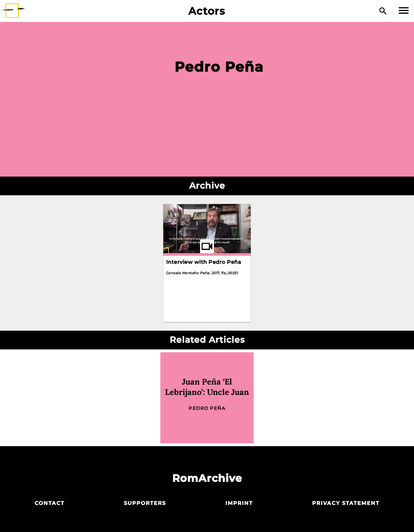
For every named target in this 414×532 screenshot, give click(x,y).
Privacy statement (346, 503)
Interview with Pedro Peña (204, 262)
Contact (50, 503)
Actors (207, 11)
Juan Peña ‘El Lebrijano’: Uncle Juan (207, 387)
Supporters (145, 503)
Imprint (239, 503)
